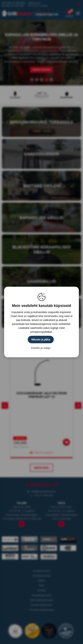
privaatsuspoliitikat (41, 332)
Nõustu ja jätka (41, 340)
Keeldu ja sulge (41, 348)
